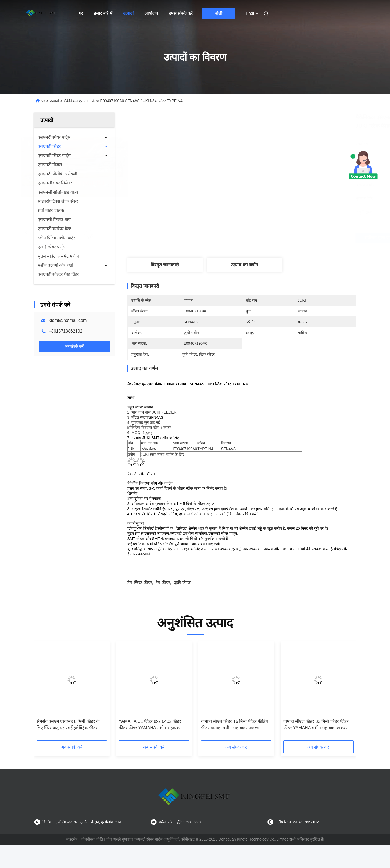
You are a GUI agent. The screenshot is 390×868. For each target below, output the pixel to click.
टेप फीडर (163, 583)
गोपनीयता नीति (92, 839)
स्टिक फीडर (143, 583)
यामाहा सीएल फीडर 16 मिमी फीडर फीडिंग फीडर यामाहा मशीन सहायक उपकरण (235, 725)
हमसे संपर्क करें (181, 13)
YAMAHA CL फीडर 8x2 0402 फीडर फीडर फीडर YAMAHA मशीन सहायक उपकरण (150, 725)
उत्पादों (128, 13)
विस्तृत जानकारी (165, 265)
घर (81, 13)
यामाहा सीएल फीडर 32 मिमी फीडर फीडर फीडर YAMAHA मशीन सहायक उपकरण (316, 725)
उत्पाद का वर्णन (244, 265)
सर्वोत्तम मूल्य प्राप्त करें (270, 238)
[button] (48, 693)
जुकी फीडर (182, 583)
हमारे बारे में (103, 13)
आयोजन (151, 13)
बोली (219, 13)
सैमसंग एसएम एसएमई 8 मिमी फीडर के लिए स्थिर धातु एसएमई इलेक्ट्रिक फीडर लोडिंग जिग (68, 725)
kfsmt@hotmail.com (68, 320)
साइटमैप (72, 839)
